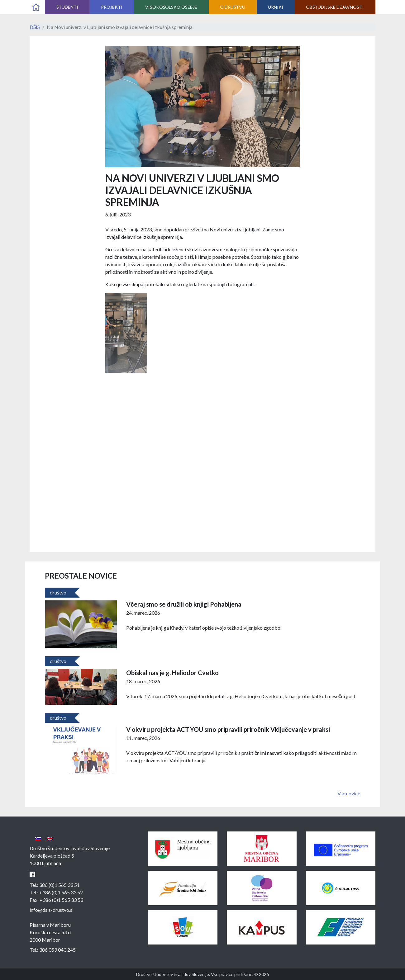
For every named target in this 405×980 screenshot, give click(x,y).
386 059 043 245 (57, 950)
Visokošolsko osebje (171, 7)
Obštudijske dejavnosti (335, 7)
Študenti (67, 7)
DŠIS (35, 27)
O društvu (233, 7)
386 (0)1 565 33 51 (60, 885)
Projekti (112, 7)
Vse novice (349, 793)
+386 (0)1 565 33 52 (61, 892)
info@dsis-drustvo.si (52, 910)
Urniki (276, 7)
